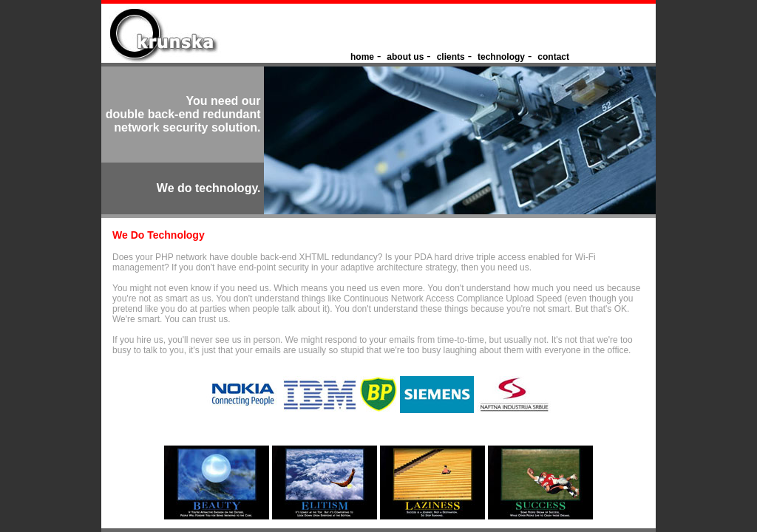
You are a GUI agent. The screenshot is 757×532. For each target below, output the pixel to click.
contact (553, 57)
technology (501, 57)
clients (451, 57)
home (362, 57)
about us (405, 57)
